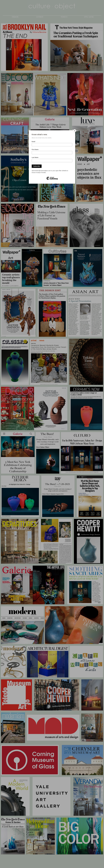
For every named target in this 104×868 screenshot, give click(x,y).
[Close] (75, 131)
